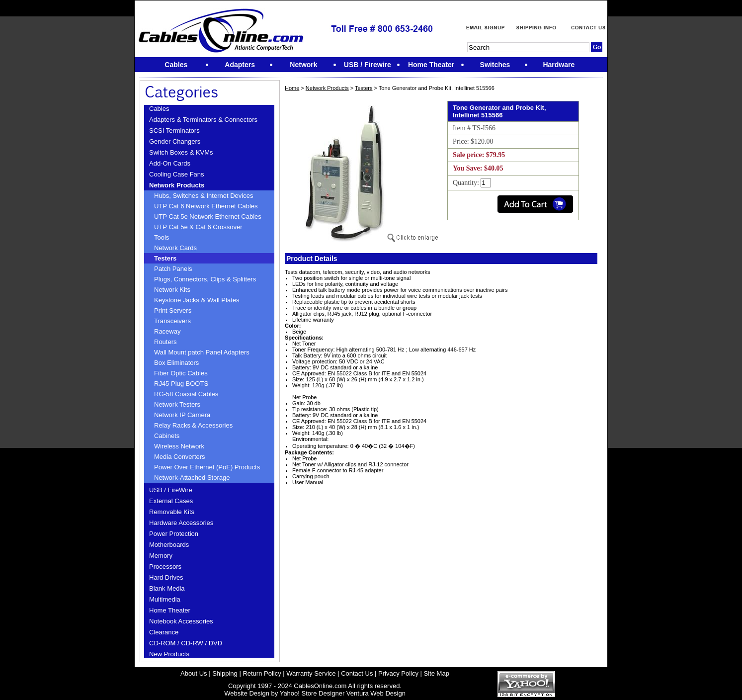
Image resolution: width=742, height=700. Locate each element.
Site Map (437, 673)
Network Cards (175, 248)
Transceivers (172, 321)
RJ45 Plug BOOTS (181, 384)
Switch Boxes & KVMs (181, 152)
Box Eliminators (176, 363)
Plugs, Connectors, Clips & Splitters (205, 279)
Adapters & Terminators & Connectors (203, 120)
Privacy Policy (398, 673)
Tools (162, 237)
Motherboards (169, 545)
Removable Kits (172, 512)
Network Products (177, 185)
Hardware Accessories (181, 523)
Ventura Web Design (376, 693)
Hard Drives (166, 577)
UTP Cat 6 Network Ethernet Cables (206, 206)
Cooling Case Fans (177, 174)
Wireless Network (179, 446)
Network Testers (177, 404)
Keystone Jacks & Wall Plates (197, 300)
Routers (165, 342)
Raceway (167, 331)
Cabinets (167, 436)
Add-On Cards (170, 163)
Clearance (164, 632)
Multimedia (165, 599)
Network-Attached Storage (192, 478)
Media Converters (180, 457)
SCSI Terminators (174, 131)
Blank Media (167, 588)
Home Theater (170, 610)
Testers (165, 258)
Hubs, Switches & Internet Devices (204, 196)
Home (292, 88)
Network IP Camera (182, 415)
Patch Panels (173, 269)
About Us (194, 673)
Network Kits (172, 290)
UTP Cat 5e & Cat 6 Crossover (198, 227)
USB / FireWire (171, 490)
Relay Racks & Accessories (193, 425)
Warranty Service (311, 673)
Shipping (225, 673)
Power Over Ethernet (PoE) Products (207, 467)
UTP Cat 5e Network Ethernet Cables (208, 217)
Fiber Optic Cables (181, 373)
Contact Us (357, 673)
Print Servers (173, 310)
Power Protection (174, 534)
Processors (165, 567)
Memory (161, 556)
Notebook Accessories (181, 621)
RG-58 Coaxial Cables (186, 394)
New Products (169, 654)
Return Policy (262, 673)
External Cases (171, 501)
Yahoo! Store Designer (312, 693)
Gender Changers (175, 141)
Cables (159, 109)
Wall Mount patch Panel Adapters (202, 352)
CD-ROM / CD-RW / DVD (186, 643)
